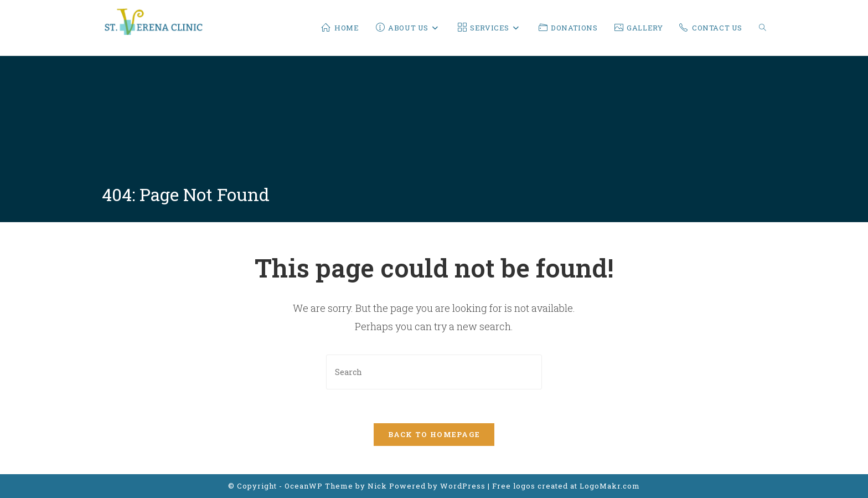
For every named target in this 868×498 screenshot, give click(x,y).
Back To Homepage (434, 434)
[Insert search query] (434, 372)
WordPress (463, 486)
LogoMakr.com (610, 486)
